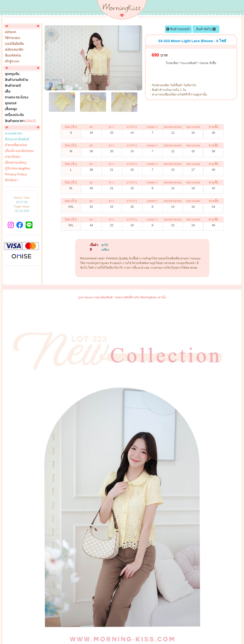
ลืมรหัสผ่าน (13, 56)
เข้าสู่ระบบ (12, 61)
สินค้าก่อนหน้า (178, 29)
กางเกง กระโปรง (17, 97)
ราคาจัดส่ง (13, 157)
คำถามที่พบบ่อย (16, 145)
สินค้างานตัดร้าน (16, 80)
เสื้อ (8, 92)
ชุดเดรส (11, 103)
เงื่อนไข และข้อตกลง (19, 151)
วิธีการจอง (12, 38)
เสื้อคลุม (11, 109)
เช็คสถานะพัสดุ (15, 163)
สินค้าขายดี (13, 86)
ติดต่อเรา (11, 180)
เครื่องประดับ (14, 115)
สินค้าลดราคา (20, 121)
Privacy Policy (16, 174)
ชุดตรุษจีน (12, 74)
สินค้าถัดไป (206, 29)
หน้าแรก (10, 32)
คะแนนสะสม (14, 133)
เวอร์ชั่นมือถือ (14, 44)
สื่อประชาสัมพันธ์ (17, 139)
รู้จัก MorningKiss (18, 169)
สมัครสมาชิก (14, 50)
